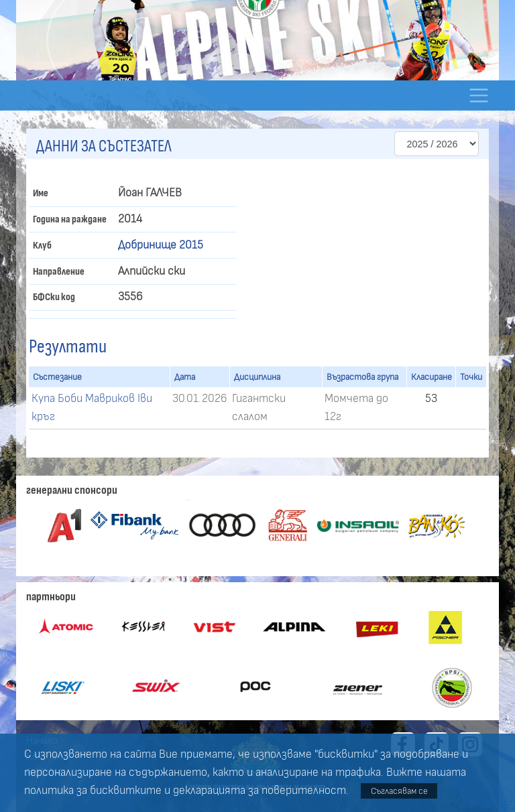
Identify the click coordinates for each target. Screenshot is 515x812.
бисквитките (126, 791)
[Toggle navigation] (478, 95)
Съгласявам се (399, 791)
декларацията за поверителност (260, 791)
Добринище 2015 (161, 245)
